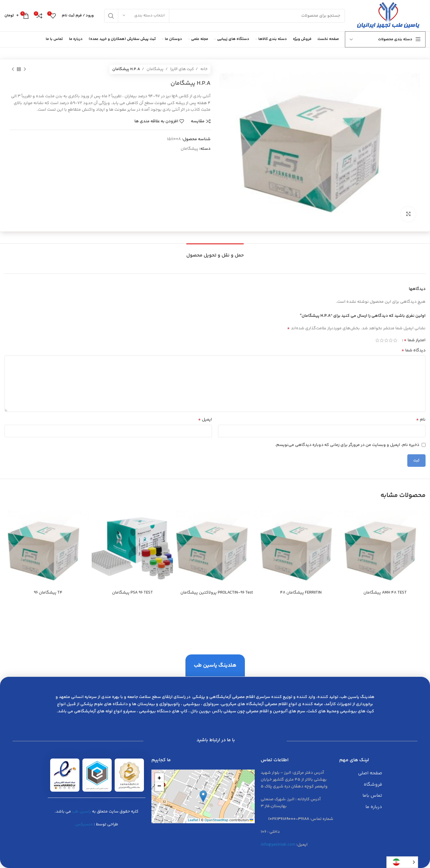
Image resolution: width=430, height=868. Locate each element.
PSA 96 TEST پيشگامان (132, 593)
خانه (204, 69)
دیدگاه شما (413, 350)
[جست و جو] (225, 16)
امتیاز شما (415, 340)
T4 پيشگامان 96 (48, 593)
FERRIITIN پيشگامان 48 (301, 593)
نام (421, 420)
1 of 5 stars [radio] (395, 340)
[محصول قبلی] (25, 69)
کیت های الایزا (182, 69)
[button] (203, 796)
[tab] (215, 252)
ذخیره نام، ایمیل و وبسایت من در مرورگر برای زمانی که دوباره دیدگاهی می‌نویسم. (347, 445)
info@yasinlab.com (278, 845)
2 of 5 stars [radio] (391, 340)
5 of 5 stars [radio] (377, 340)
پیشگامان (155, 69)
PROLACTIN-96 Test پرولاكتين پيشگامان (217, 593)
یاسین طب (82, 812)
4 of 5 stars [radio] (382, 340)
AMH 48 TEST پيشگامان (385, 593)
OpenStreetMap (216, 820)
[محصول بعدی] (13, 69)
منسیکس (84, 824)
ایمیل (205, 420)
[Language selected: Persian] (402, 862)
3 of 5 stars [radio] (386, 340)
